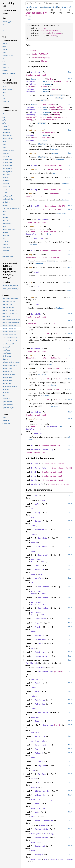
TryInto (42, 774)
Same (37, 721)
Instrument (40, 639)
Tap (36, 749)
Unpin (34, 480)
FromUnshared (40, 668)
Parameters (36, 79)
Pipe (37, 691)
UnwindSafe (37, 484)
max (31, 268)
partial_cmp (35, 355)
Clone (34, 165)
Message (39, 855)
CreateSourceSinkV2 (36, 75)
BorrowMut (40, 529)
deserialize (35, 226)
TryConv (39, 761)
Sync (33, 476)
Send (33, 472)
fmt (31, 194)
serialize (34, 419)
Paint (37, 683)
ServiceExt (40, 745)
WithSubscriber (43, 791)
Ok (61, 426)
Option (45, 30)
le (30, 379)
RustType (35, 717)
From (37, 623)
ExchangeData (42, 829)
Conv (37, 566)
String (43, 28)
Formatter (54, 194)
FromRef (39, 627)
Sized (36, 272)
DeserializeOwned (44, 821)
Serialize (36, 412)
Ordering (55, 257)
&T (62, 672)
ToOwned (39, 753)
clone (32, 169)
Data (37, 804)
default (33, 210)
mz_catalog (30, 7)
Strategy (35, 104)
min (31, 282)
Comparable (44, 555)
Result (29, 196)
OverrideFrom (45, 672)
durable (38, 7)
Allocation (40, 795)
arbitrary (34, 153)
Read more (54, 149)
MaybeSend (40, 846)
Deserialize (43, 220)
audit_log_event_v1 (66, 7)
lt (30, 368)
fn (51, 115)
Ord (33, 251)
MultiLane (35, 787)
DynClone (39, 578)
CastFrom (35, 543)
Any (36, 496)
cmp (31, 255)
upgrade (45, 7)
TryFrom (42, 766)
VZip (40, 783)
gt (30, 389)
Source (28, 19)
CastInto (43, 538)
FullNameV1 (54, 30)
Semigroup (48, 725)
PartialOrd (37, 349)
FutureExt (40, 635)
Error (40, 196)
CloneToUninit (42, 546)
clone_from (34, 177)
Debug (34, 190)
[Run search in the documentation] (49, 3)
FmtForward (40, 619)
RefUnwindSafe (39, 468)
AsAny (37, 504)
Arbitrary (36, 72)
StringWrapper (56, 33)
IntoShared (31, 663)
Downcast (39, 570)
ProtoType (43, 712)
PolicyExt (40, 704)
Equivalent (44, 587)
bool (53, 323)
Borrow (38, 521)
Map (44, 104)
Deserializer (32, 234)
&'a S (57, 725)
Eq (32, 446)
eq (30, 321)
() (34, 196)
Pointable (40, 700)
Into (40, 644)
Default (35, 206)
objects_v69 (53, 7)
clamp (32, 297)
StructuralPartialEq (42, 450)
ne (30, 334)
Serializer (52, 426)
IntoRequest (41, 656)
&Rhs (49, 334)
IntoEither (40, 652)
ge (30, 400)
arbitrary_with (36, 130)
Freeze (35, 464)
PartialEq (36, 314)
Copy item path (29, 16)
